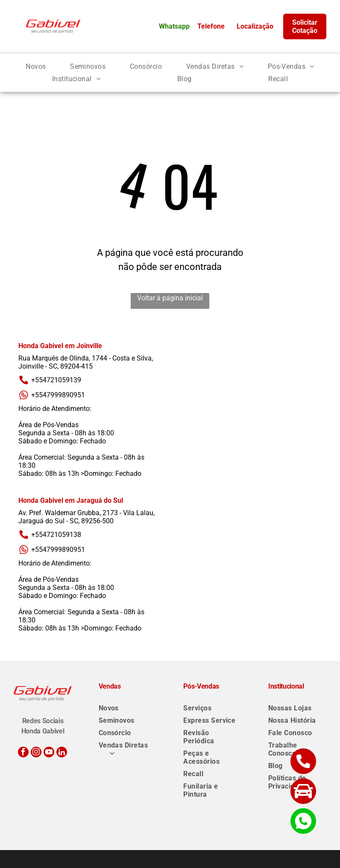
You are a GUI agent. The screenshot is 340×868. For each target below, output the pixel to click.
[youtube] (49, 753)
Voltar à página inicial (170, 298)
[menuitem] (36, 66)
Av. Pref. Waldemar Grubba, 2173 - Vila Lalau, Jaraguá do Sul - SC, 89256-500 (86, 517)
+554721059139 (50, 380)
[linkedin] (62, 753)
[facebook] (23, 753)
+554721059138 (50, 535)
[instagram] (36, 753)
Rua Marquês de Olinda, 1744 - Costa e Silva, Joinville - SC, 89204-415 (86, 362)
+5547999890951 (52, 395)
